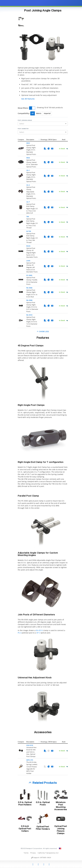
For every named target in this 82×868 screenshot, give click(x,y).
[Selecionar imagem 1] (21, 19)
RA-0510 (39, 630)
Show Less (43, 331)
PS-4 (20, 633)
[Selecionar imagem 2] (21, 26)
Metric (39, 113)
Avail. (64, 140)
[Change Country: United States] (60, 849)
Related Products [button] (45, 783)
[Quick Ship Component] (67, 149)
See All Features (28, 99)
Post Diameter (23, 129)
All (33, 113)
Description (30, 140)
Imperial (47, 113)
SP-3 (38, 633)
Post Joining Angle (25, 120)
